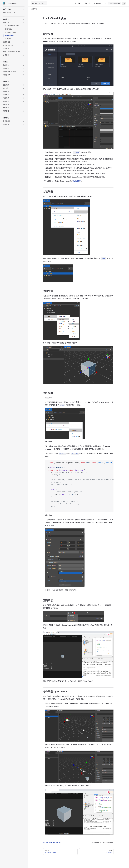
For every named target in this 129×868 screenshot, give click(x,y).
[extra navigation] (105, 3)
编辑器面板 (77, 181)
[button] (14, 9)
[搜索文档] (39, 3)
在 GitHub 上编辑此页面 (52, 843)
